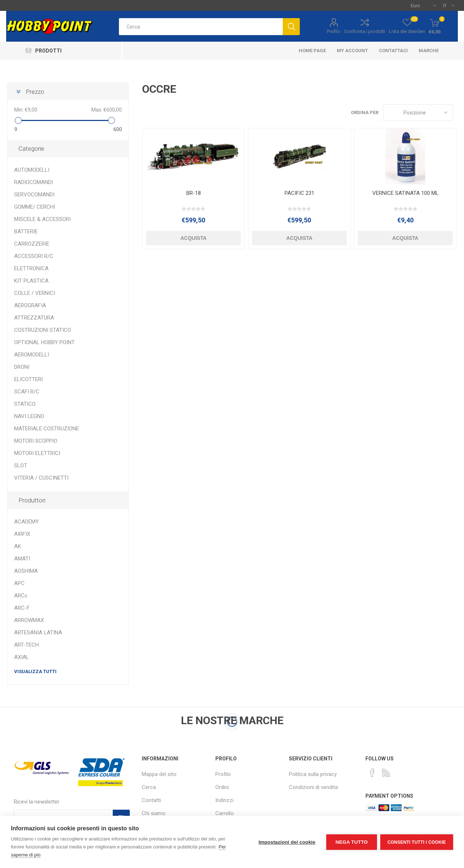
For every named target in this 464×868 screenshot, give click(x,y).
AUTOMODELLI (32, 170)
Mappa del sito (159, 774)
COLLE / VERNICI (35, 293)
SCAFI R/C (27, 392)
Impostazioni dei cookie (287, 842)
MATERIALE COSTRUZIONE (47, 429)
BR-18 (194, 193)
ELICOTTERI (28, 379)
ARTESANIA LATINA (38, 633)
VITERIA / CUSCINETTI (41, 478)
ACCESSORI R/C (34, 256)
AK (18, 546)
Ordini (222, 787)
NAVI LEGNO (29, 416)
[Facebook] (372, 773)
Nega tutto (351, 842)
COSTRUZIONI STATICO (43, 330)
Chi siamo (154, 813)
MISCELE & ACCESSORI (42, 219)
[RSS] (386, 773)
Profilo (334, 31)
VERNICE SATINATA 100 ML (405, 193)
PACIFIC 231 (299, 193)
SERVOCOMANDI (34, 195)
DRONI (22, 367)
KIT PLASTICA (31, 281)
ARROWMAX (29, 620)
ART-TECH (26, 645)
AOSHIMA (26, 571)
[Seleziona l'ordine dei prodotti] (418, 112)
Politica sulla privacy (313, 774)
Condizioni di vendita (313, 787)
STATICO (25, 404)
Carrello (225, 813)
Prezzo (35, 92)
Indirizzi (224, 800)
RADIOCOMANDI (34, 182)
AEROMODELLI (32, 355)
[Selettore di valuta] (423, 5)
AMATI (22, 559)
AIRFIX (22, 534)
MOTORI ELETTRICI (37, 453)
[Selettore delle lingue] (449, 5)
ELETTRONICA (31, 268)
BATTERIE (26, 231)
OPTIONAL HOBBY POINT (44, 342)
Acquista (194, 238)
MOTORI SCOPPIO (36, 441)
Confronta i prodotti (365, 31)
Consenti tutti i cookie (417, 842)
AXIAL (22, 657)
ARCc (21, 596)
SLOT (21, 466)
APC (19, 583)
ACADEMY (26, 522)
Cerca (149, 787)
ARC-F (22, 608)
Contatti (151, 800)
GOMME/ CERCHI (35, 207)
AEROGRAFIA (30, 305)
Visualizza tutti (35, 671)
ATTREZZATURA (34, 318)
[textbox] (201, 27)
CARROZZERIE (32, 244)
